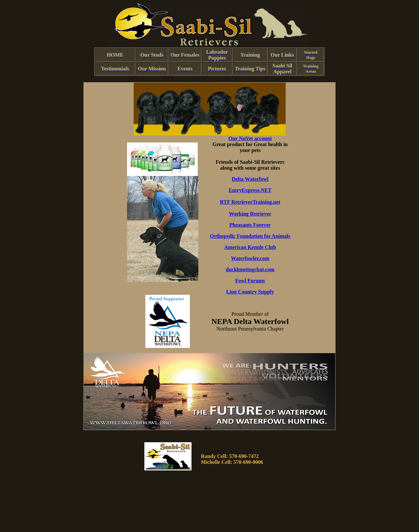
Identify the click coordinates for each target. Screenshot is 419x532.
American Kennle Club (250, 247)
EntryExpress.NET (250, 190)
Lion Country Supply (250, 292)
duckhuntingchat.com (250, 269)
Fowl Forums (250, 281)
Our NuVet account (250, 138)
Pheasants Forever (250, 225)
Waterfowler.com (250, 258)
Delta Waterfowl (250, 179)
